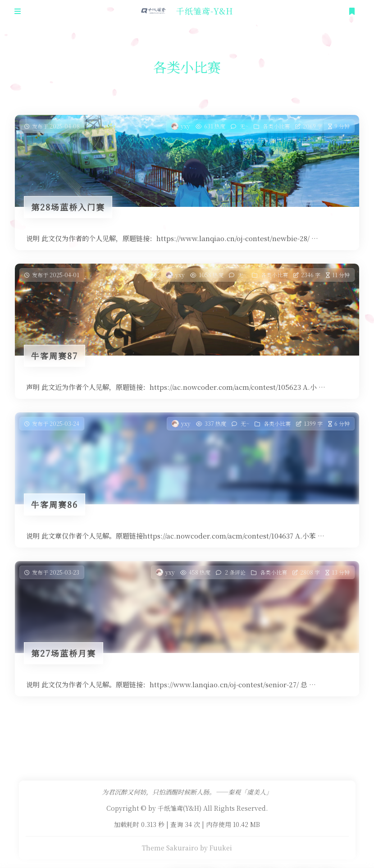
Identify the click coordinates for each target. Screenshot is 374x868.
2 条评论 (235, 573)
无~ (244, 126)
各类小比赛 (276, 126)
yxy (185, 126)
